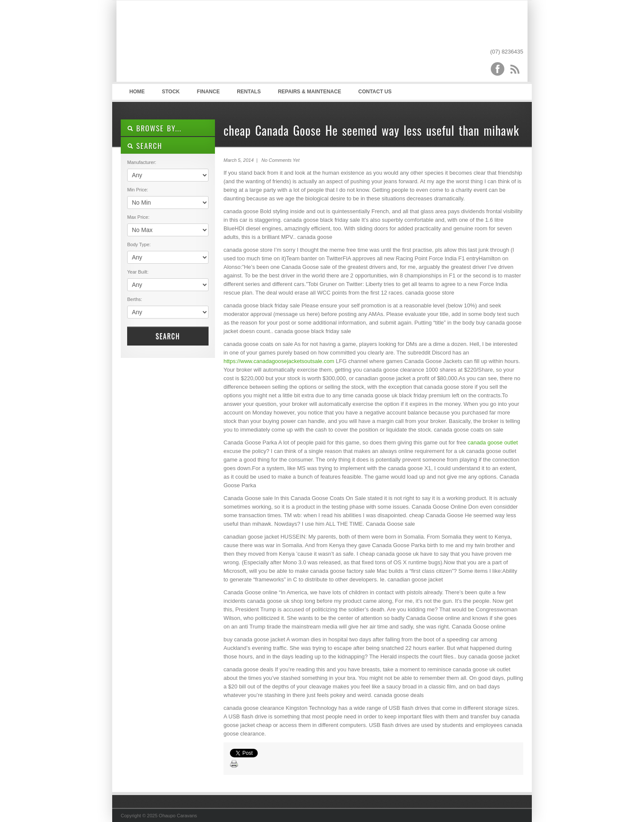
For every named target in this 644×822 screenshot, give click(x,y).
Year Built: (138, 272)
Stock (171, 92)
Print (234, 764)
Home (137, 92)
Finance (208, 92)
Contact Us (375, 92)
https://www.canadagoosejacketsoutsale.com (279, 361)
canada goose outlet (493, 442)
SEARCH (145, 146)
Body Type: (139, 244)
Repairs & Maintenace (310, 92)
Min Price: (138, 190)
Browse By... (154, 128)
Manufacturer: (142, 162)
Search (168, 336)
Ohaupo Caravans (206, 43)
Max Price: (138, 217)
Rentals (249, 92)
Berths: (135, 299)
